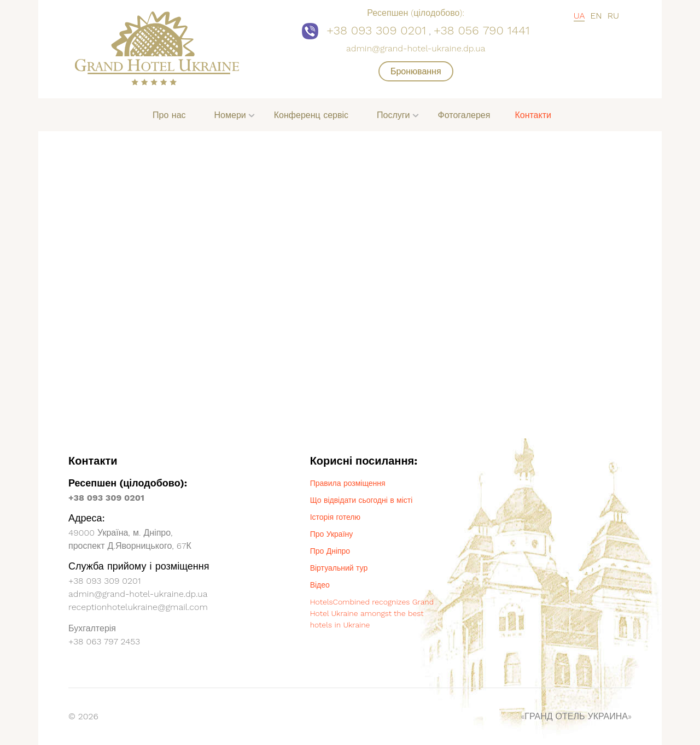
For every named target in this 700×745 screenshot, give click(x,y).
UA (579, 16)
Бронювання (416, 71)
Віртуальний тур (339, 568)
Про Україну (332, 534)
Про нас (169, 115)
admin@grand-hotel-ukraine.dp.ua (416, 48)
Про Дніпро (330, 551)
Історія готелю (335, 517)
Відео (320, 585)
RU (613, 16)
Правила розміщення (348, 483)
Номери (230, 115)
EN (596, 16)
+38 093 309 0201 (376, 30)
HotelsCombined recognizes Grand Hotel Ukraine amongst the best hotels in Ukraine (372, 613)
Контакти (533, 115)
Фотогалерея (464, 115)
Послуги (393, 115)
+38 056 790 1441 (482, 30)
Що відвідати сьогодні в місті (361, 500)
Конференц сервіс (311, 115)
